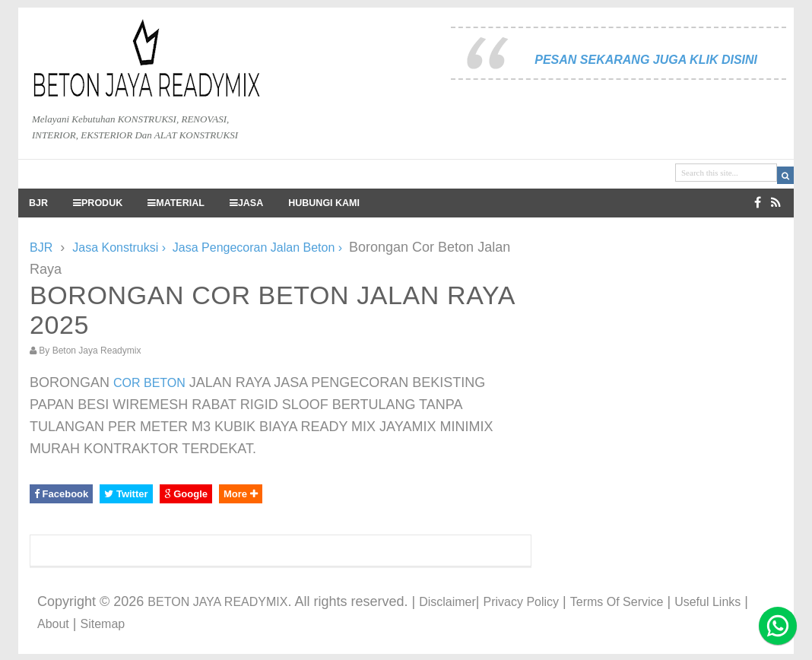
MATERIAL (176, 203)
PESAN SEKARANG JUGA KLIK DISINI (646, 60)
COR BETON (149, 383)
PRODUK (98, 203)
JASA (246, 203)
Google (186, 494)
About (53, 624)
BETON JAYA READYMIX (217, 602)
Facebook (61, 494)
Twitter (126, 494)
